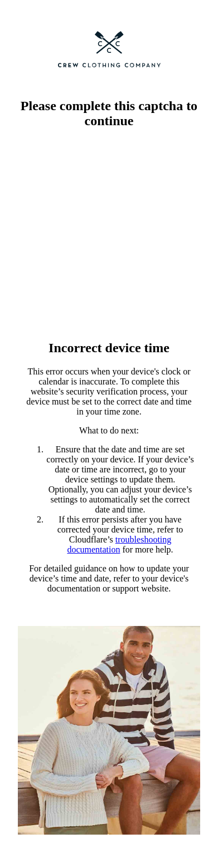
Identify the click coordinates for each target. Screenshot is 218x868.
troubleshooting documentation (119, 544)
